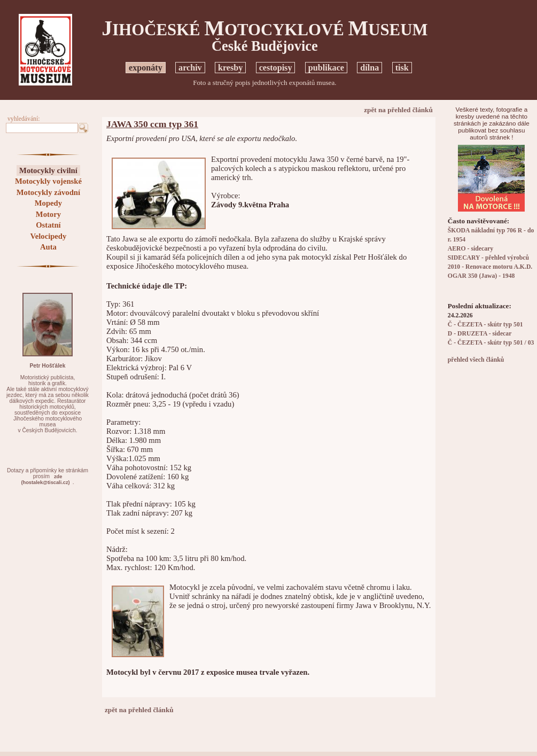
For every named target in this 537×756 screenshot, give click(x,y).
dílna (369, 68)
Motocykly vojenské (48, 181)
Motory (48, 214)
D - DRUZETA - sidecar (480, 334)
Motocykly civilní (48, 170)
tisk (402, 68)
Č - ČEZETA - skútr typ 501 (485, 325)
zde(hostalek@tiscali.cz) (46, 480)
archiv (190, 68)
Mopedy (48, 203)
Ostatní (48, 225)
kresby (230, 68)
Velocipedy (48, 236)
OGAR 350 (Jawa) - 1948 (481, 276)
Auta (48, 247)
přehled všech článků (476, 360)
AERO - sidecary (470, 249)
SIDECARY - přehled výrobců (488, 258)
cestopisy (276, 68)
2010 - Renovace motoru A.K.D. (490, 267)
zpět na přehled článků (398, 110)
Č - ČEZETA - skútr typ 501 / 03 (491, 343)
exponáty (146, 68)
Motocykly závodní (48, 192)
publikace (326, 68)
